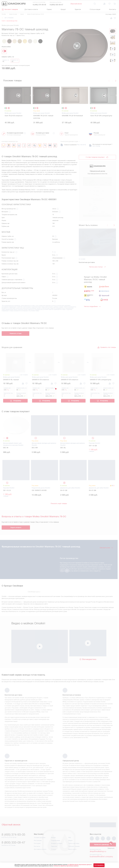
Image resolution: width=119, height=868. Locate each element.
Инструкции (38, 842)
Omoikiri (4, 14)
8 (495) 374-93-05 (39, 5)
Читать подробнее (92, 271)
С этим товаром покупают (95, 159)
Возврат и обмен (57, 845)
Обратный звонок (76, 4)
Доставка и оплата (31, 9)
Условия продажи (40, 839)
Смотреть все (106, 550)
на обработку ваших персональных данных (79, 865)
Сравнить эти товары (107, 349)
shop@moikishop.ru (98, 853)
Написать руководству (103, 846)
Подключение (56, 842)
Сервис (49, 9)
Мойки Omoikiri (13, 14)
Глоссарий (37, 845)
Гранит (22, 14)
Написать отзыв (16, 335)
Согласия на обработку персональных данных (66, 866)
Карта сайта (72, 851)
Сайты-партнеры (74, 845)
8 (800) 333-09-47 (56, 5)
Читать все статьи (97, 231)
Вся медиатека (88, 661)
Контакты (113, 9)
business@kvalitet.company (101, 858)
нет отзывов (9, 18)
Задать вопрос (16, 529)
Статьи (53, 851)
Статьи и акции (95, 9)
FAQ (70, 839)
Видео (70, 842)
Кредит (63, 9)
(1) (114, 487)
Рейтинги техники (74, 848)
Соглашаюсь (99, 865)
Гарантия (78, 9)
